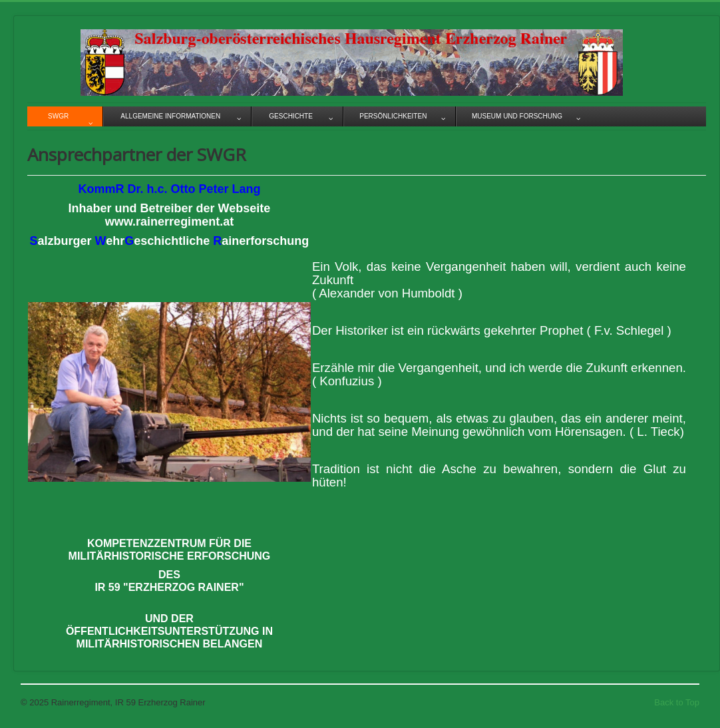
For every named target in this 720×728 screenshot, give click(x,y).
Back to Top (677, 702)
